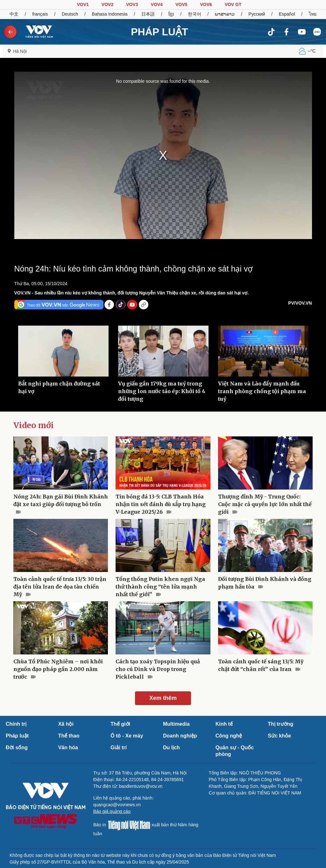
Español (287, 14)
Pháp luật (17, 736)
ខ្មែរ (171, 14)
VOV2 (107, 4)
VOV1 (83, 4)
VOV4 (157, 4)
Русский (257, 14)
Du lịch (171, 748)
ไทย (313, 14)
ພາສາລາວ (225, 14)
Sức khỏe (279, 736)
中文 (14, 14)
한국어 (195, 14)
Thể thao (69, 736)
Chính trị (16, 724)
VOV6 (206, 4)
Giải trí (119, 748)
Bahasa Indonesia (110, 14)
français (40, 14)
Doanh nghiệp (180, 736)
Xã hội (66, 724)
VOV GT (233, 4)
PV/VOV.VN (300, 303)
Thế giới (120, 724)
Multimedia (176, 724)
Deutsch (70, 14)
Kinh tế (224, 724)
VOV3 (132, 4)
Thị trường (280, 724)
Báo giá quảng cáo (112, 811)
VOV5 (181, 4)
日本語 (148, 14)
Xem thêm (163, 698)
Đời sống (17, 748)
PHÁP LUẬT (159, 32)
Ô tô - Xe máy (127, 736)
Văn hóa (68, 748)
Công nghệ (229, 736)
